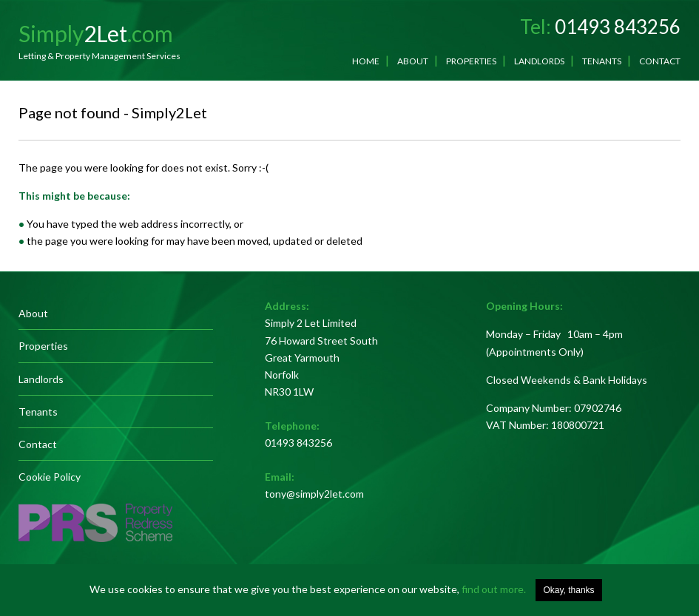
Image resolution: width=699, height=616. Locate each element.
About (413, 61)
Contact (660, 61)
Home (366, 61)
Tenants (602, 61)
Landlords (539, 61)
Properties (471, 61)
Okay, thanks (568, 590)
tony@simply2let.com (314, 494)
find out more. (494, 589)
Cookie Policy (50, 477)
